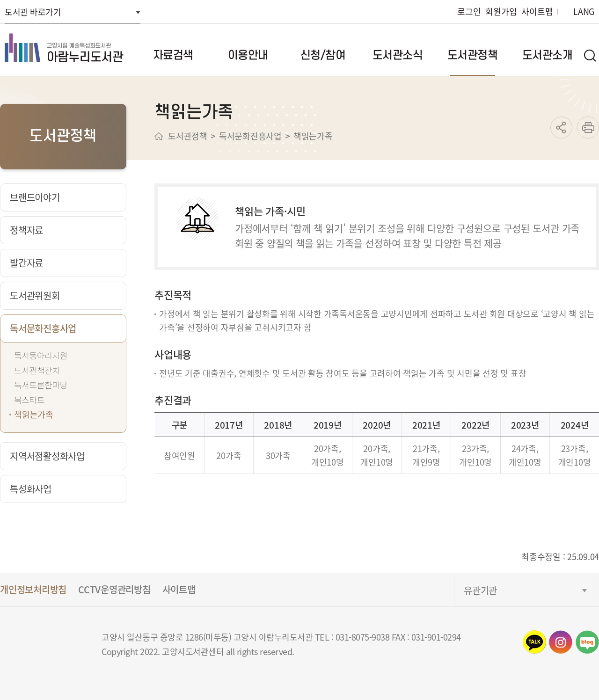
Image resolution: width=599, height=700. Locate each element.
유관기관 (480, 590)
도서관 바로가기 (33, 12)
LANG (584, 11)
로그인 (469, 11)
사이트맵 (537, 11)
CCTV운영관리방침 (114, 589)
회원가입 (501, 11)
